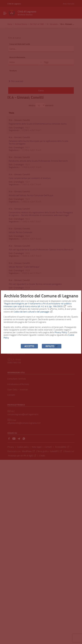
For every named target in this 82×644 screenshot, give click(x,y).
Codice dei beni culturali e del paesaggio (33, 312)
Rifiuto (52, 346)
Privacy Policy (61, 332)
